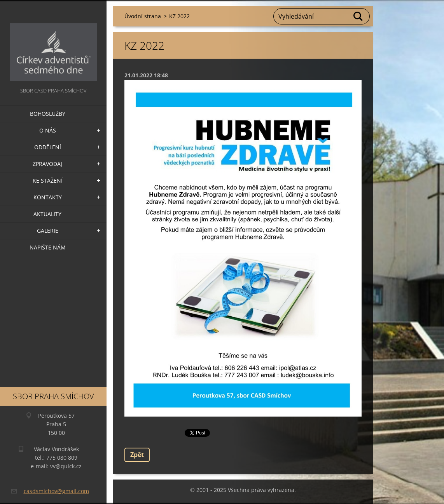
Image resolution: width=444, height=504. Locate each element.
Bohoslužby (48, 114)
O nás (48, 130)
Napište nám (48, 247)
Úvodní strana (143, 16)
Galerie (48, 231)
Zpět (137, 455)
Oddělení (48, 147)
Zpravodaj (47, 164)
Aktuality (47, 214)
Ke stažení (48, 180)
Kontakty (48, 197)
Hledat (358, 16)
